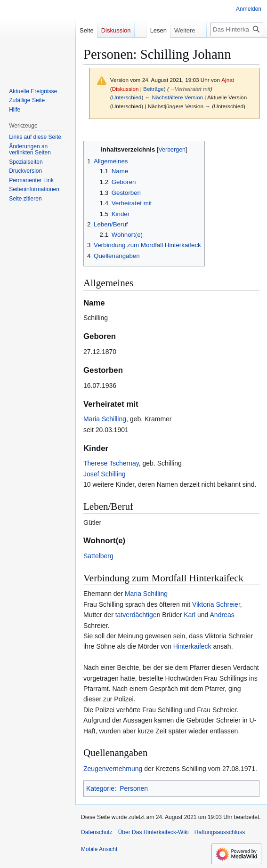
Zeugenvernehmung (113, 769)
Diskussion (125, 89)
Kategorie (100, 788)
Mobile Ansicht (99, 849)
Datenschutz (97, 832)
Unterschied (127, 97)
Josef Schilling (105, 474)
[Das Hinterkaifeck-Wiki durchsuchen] (237, 29)
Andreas (222, 615)
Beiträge (154, 89)
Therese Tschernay (111, 463)
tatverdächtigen (138, 615)
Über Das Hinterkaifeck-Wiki (154, 832)
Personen (134, 788)
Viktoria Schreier (216, 604)
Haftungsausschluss (220, 832)
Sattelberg (98, 556)
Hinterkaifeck (192, 646)
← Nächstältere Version (174, 97)
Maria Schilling (105, 419)
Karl (190, 615)
